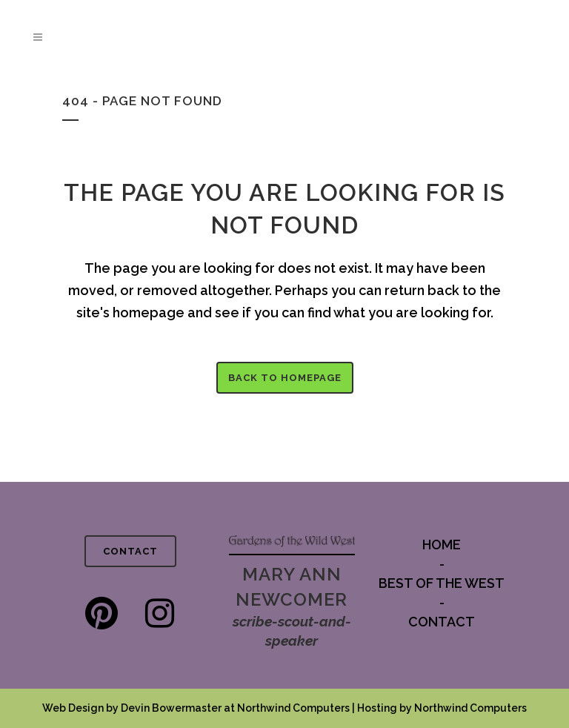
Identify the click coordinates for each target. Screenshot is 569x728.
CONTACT (130, 551)
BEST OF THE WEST (442, 583)
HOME (442, 545)
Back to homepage (285, 378)
